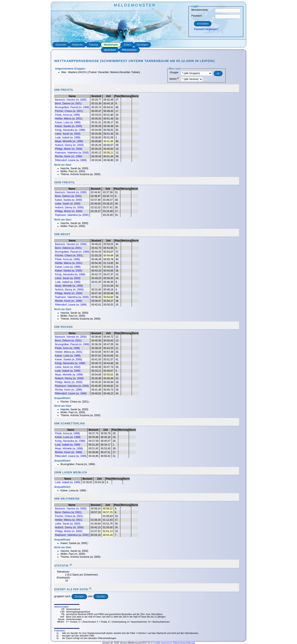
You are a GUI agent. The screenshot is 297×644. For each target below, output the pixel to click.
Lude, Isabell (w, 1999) (68, 138)
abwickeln (110, 50)
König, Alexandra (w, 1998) (70, 130)
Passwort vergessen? (206, 29)
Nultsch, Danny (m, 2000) (69, 145)
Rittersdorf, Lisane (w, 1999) (71, 160)
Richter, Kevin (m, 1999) (69, 156)
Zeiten (127, 45)
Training (93, 45)
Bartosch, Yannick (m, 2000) (71, 100)
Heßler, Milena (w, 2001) (69, 119)
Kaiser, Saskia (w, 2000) (69, 126)
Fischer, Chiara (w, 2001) (69, 111)
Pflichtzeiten (129, 50)
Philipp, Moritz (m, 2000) (69, 149)
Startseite (61, 45)
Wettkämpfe (111, 45)
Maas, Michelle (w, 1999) (69, 141)
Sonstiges (142, 45)
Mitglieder (78, 45)
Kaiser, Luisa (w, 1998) (68, 122)
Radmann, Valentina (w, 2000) (72, 153)
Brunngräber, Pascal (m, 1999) (72, 107)
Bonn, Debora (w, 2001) (68, 104)
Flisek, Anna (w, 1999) (67, 115)
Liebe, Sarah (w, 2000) (68, 134)
